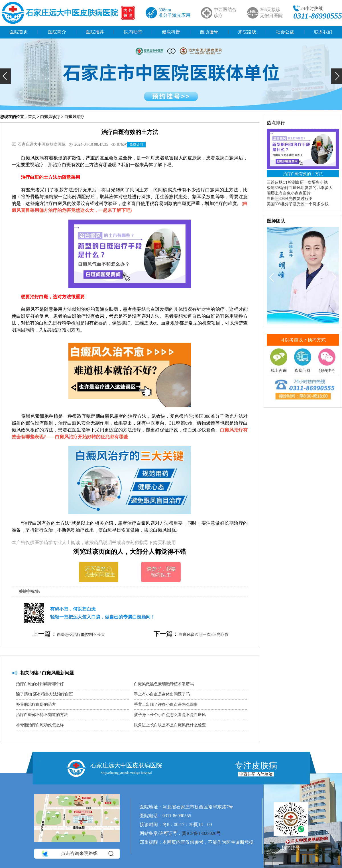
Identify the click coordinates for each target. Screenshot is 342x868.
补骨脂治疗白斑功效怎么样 (40, 725)
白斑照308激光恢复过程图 (290, 199)
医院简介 (57, 32)
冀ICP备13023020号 (201, 833)
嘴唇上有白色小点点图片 (289, 193)
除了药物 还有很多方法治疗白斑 (44, 694)
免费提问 (136, 145)
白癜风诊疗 (50, 117)
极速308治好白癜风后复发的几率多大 (300, 188)
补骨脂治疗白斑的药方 (36, 704)
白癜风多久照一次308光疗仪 (204, 635)
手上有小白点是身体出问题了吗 (162, 694)
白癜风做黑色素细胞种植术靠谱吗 (164, 684)
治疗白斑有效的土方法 (303, 174)
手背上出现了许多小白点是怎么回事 (166, 704)
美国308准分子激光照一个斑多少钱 (298, 204)
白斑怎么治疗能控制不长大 (81, 635)
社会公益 (285, 32)
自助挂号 (209, 32)
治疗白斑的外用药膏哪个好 (40, 684)
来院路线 (247, 32)
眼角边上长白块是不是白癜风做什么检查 (170, 725)
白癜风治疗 (74, 117)
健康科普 (171, 32)
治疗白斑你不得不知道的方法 (42, 715)
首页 (32, 117)
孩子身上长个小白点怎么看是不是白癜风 (170, 715)
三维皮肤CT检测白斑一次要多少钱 (297, 182)
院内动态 (133, 32)
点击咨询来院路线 (77, 854)
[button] (5, 76)
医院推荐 (95, 32)
